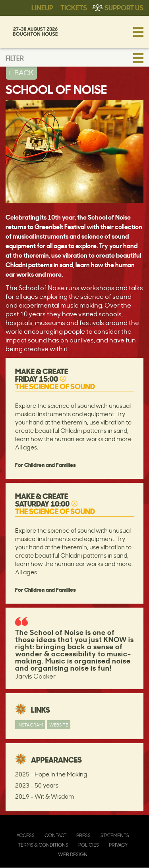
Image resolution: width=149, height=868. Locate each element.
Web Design (73, 854)
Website (59, 725)
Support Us (124, 7)
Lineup (42, 7)
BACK (24, 73)
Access (25, 835)
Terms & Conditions (43, 845)
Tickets (74, 7)
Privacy (118, 845)
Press (83, 835)
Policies (89, 845)
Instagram (30, 725)
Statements (115, 835)
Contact (55, 835)
